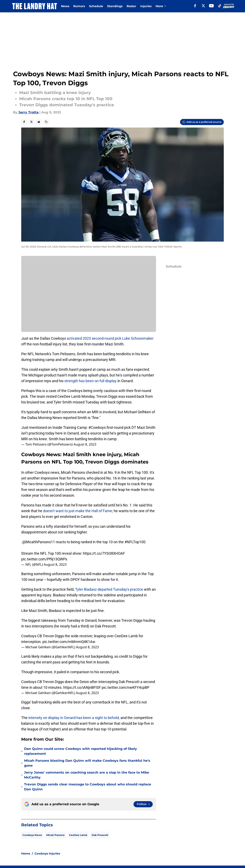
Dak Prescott (100, 788)
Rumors (79, 6)
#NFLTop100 (135, 542)
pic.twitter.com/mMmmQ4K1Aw (69, 642)
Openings (73, 835)
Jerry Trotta (28, 112)
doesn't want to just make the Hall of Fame (78, 511)
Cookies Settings (172, 850)
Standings (115, 6)
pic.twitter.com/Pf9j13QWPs (44, 559)
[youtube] (211, 6)
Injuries (146, 6)
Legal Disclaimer (35, 850)
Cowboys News (32, 788)
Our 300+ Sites (170, 835)
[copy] (46, 122)
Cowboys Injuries (47, 806)
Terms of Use (169, 842)
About (27, 835)
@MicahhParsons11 (39, 542)
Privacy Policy (131, 842)
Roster (131, 6)
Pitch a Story (75, 842)
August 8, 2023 (85, 444)
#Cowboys (97, 427)
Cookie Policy (213, 842)
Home (26, 806)
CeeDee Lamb (78, 788)
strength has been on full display (91, 381)
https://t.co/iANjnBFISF (82, 687)
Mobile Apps (212, 835)
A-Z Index (127, 850)
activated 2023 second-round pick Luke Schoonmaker (110, 338)
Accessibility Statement (84, 850)
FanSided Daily (34, 842)
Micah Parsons (55, 788)
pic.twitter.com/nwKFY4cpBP (125, 687)
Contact (126, 835)
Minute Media (26, 861)
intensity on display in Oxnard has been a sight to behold (73, 718)
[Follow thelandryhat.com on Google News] (143, 757)
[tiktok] (220, 6)
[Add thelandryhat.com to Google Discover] (202, 122)
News (65, 6)
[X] (203, 6)
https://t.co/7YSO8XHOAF (104, 553)
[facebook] (195, 6)
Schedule (96, 6)
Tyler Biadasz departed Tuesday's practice (109, 589)
